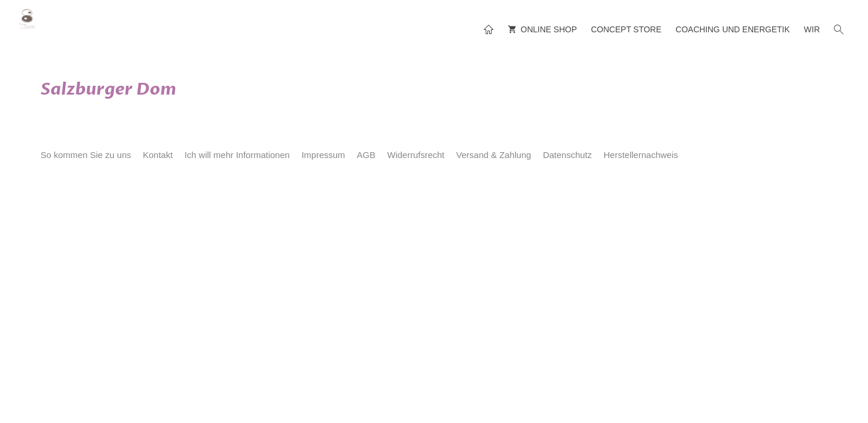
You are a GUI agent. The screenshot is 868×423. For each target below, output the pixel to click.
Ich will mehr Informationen (237, 155)
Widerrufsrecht (416, 155)
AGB (366, 155)
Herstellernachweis (641, 155)
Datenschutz (567, 155)
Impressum (323, 155)
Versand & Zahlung (494, 155)
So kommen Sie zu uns (86, 155)
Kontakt (158, 155)
